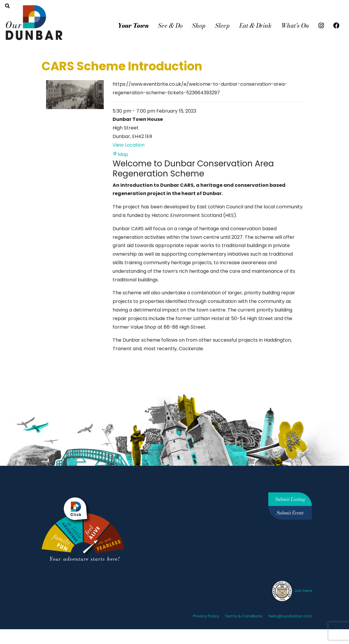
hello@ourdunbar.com (290, 616)
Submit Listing (290, 499)
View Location (129, 145)
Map (120, 154)
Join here (292, 591)
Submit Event (290, 513)
